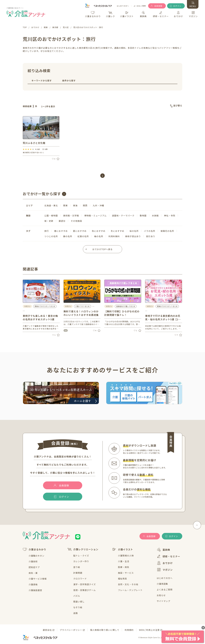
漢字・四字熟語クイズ (85, 584)
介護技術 (33, 561)
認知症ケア (34, 567)
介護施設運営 (35, 590)
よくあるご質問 (140, 6)
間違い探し (79, 602)
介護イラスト (123, 549)
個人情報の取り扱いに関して (105, 630)
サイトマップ (163, 601)
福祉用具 (122, 579)
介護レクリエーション (83, 549)
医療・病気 (124, 567)
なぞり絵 (78, 607)
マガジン (165, 570)
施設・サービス (126, 573)
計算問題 (78, 573)
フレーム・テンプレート (130, 590)
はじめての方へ (123, 6)
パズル (77, 596)
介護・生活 (124, 561)
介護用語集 (162, 584)
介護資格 (33, 584)
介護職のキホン (36, 556)
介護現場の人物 (126, 556)
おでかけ (165, 563)
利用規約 (129, 630)
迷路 (76, 613)
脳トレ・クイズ (81, 556)
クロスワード (80, 579)
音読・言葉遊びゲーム (85, 590)
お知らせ (161, 595)
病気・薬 (33, 573)
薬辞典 (163, 550)
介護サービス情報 (38, 579)
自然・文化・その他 (128, 584)
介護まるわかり (34, 549)
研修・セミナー (168, 556)
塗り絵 (77, 567)
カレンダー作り (81, 561)
